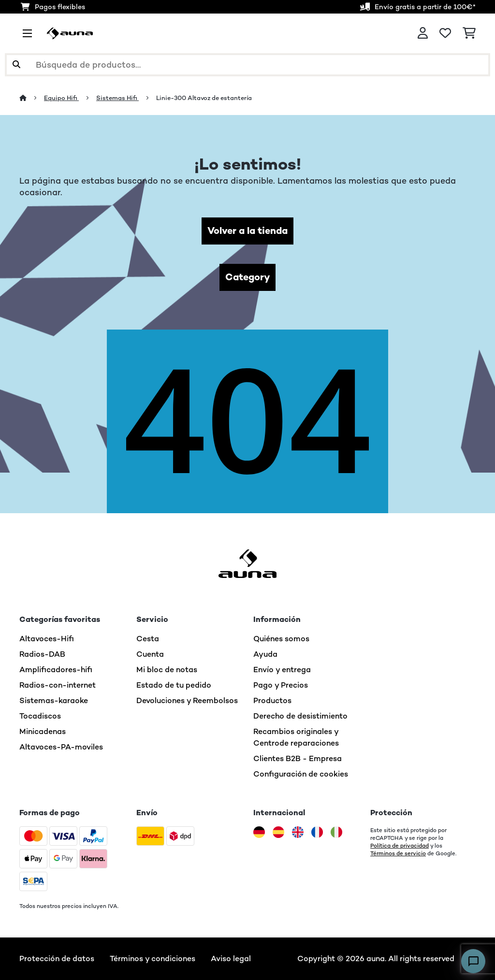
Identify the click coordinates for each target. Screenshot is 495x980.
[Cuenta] (423, 33)
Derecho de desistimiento (300, 716)
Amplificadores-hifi (56, 670)
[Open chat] (473, 961)
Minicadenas (43, 731)
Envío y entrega (282, 670)
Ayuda (265, 654)
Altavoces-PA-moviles (61, 747)
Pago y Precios (281, 685)
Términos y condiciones (153, 958)
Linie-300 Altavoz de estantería (204, 98)
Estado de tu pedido (174, 685)
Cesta (148, 639)
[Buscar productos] (247, 65)
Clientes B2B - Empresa (298, 758)
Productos (272, 700)
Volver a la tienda (247, 231)
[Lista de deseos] (445, 33)
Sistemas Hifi (117, 98)
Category (247, 277)
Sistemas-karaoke (54, 700)
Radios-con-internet (58, 685)
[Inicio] (32, 98)
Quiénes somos (281, 639)
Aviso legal (231, 958)
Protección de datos (57, 958)
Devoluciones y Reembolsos (187, 700)
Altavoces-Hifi (47, 639)
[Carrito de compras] (469, 33)
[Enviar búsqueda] (16, 65)
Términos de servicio (398, 853)
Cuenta (150, 654)
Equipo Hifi (61, 98)
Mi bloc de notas (167, 670)
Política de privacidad (400, 846)
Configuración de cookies (301, 774)
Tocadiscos (40, 716)
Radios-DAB (42, 654)
